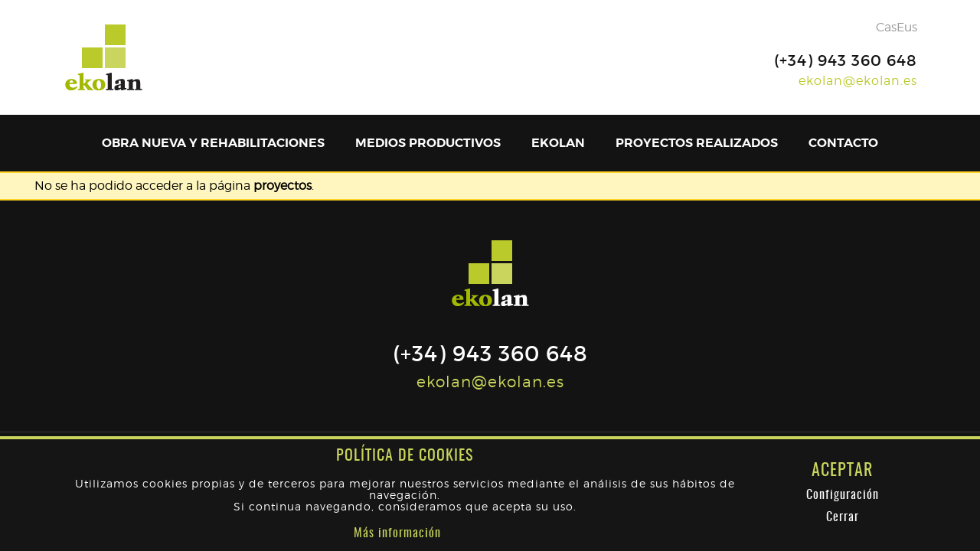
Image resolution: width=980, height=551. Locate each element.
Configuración (843, 496)
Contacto (843, 143)
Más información (397, 533)
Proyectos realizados (697, 143)
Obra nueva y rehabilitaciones (213, 143)
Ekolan (558, 143)
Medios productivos (428, 143)
